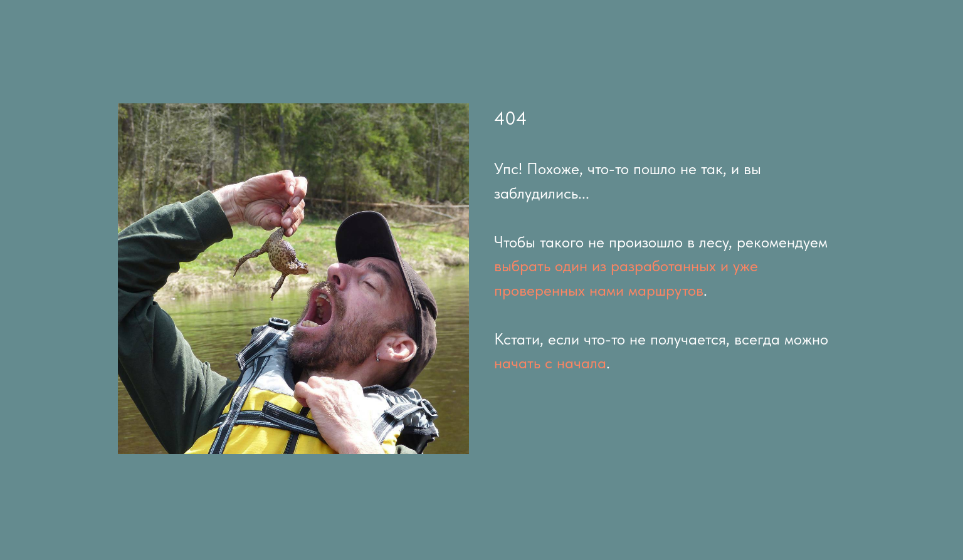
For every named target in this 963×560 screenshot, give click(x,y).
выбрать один (541, 266)
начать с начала (550, 363)
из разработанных (654, 266)
